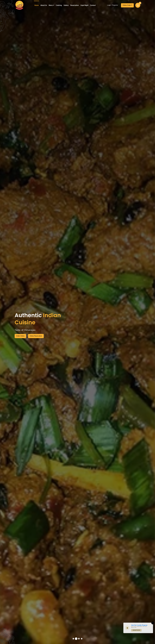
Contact (93, 5)
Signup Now (136, 630)
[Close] (153, 623)
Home (37, 5)
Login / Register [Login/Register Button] (113, 5)
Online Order (127, 5)
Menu (51, 5)
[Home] (19, 5)
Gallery (66, 5)
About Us (44, 5)
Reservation (75, 5)
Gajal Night (84, 5)
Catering (59, 5)
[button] (73, 639)
